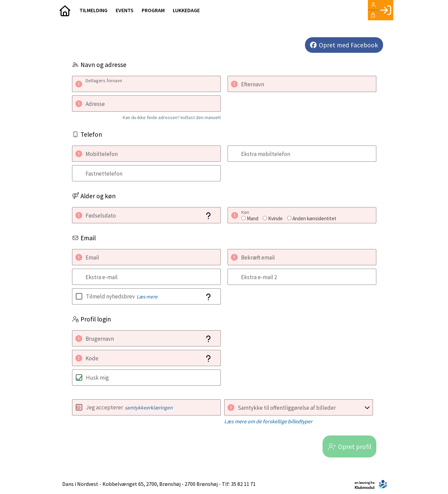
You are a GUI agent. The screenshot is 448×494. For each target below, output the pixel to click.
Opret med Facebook (348, 45)
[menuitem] (65, 10)
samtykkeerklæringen (149, 408)
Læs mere (147, 297)
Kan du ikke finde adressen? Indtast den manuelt (172, 117)
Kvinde (275, 218)
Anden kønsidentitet (314, 218)
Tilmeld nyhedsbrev (122, 296)
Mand (253, 218)
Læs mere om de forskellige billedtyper (268, 421)
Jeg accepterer (129, 407)
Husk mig (97, 378)
